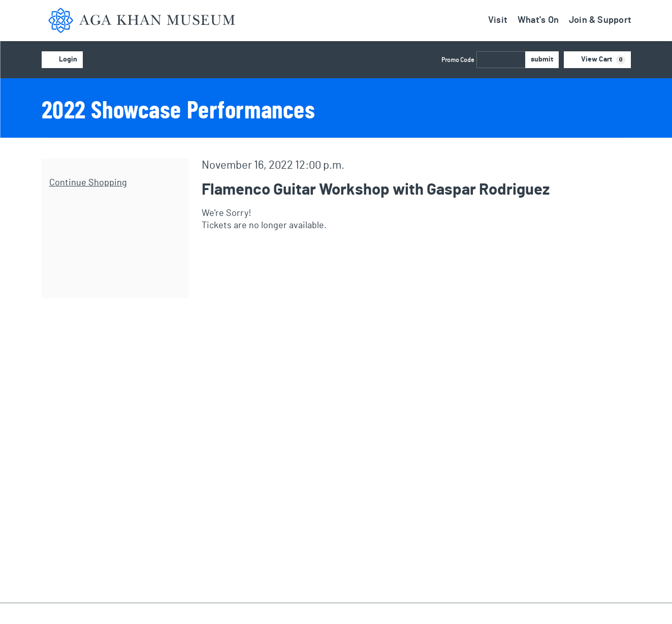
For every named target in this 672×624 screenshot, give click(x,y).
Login (62, 60)
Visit (498, 20)
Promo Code (458, 60)
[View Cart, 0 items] (597, 60)
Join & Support (600, 20)
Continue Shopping (88, 183)
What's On (538, 20)
